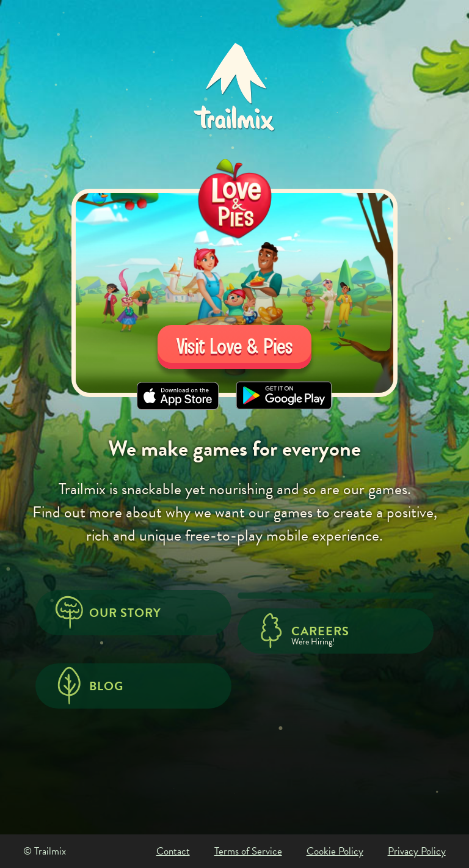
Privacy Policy (417, 851)
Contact (173, 851)
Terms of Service (248, 851)
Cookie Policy (335, 851)
